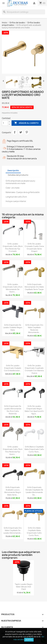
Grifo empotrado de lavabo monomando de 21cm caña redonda (13, 410)
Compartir (15, 132)
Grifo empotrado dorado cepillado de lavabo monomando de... (34, 491)
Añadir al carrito (26, 123)
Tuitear (21, 132)
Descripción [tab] (13, 171)
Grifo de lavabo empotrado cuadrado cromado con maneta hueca (34, 369)
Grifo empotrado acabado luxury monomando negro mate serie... (13, 491)
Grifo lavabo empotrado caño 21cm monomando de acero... (13, 288)
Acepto (29, 640)
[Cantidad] (5, 123)
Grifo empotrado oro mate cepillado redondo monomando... (34, 329)
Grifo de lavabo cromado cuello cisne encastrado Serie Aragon (34, 247)
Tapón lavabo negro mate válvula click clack (24, 587)
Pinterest (27, 132)
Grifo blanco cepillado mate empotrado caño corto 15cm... (34, 449)
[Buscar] (23, 12)
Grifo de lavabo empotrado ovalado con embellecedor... (13, 368)
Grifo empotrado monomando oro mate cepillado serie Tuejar (34, 287)
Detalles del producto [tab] (18, 175)
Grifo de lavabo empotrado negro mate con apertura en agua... (34, 410)
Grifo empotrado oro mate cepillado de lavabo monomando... (13, 530)
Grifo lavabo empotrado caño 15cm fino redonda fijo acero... (13, 450)
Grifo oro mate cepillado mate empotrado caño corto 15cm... (34, 532)
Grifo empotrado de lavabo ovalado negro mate (13, 327)
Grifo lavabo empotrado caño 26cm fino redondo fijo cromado (13, 247)
